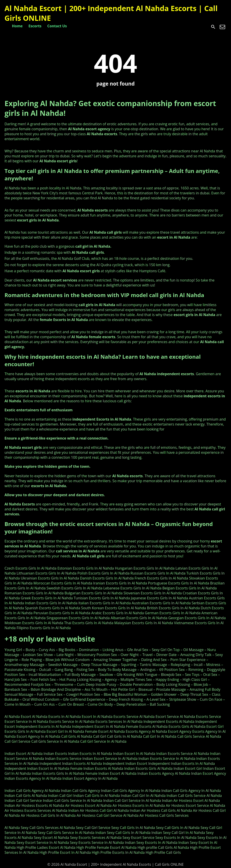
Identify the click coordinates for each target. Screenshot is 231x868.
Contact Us (57, 26)
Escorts (35, 26)
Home (17, 26)
